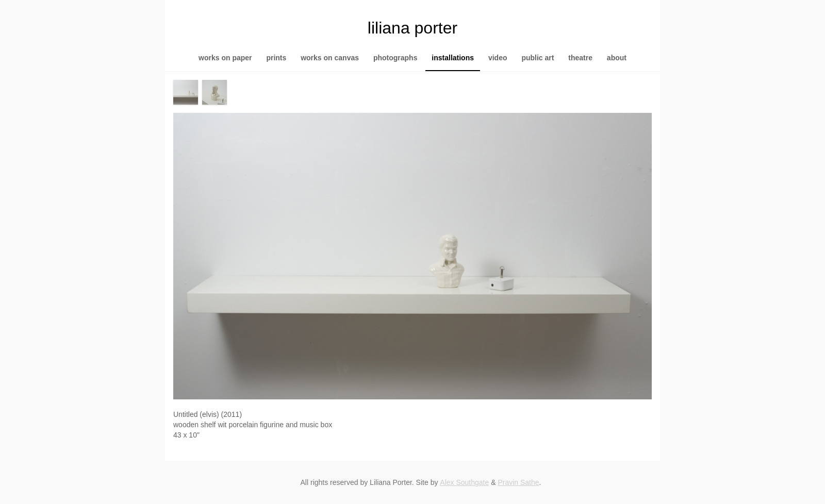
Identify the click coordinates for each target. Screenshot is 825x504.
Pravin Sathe (518, 482)
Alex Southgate (464, 482)
